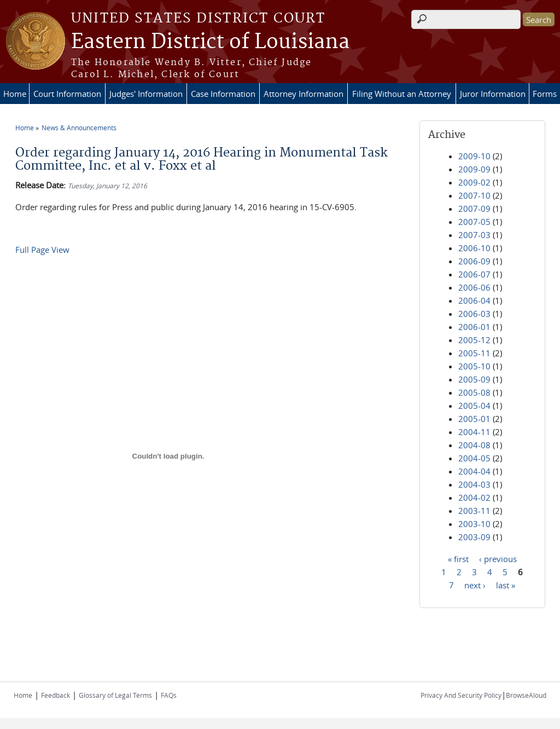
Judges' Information (146, 94)
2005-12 (474, 340)
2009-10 (474, 156)
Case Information (223, 94)
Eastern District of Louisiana (210, 42)
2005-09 (474, 379)
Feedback (56, 695)
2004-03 (474, 484)
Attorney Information (304, 94)
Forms (545, 94)
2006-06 (474, 287)
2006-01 (474, 327)
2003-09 (474, 537)
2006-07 (474, 274)
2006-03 (474, 314)
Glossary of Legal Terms (115, 695)
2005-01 (474, 419)
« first (458, 558)
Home (15, 94)
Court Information (67, 94)
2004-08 (474, 445)
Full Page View (42, 250)
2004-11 (474, 432)
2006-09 (474, 261)
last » (506, 585)
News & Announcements (79, 128)
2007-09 (474, 209)
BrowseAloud (526, 695)
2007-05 (474, 222)
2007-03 (474, 235)
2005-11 (474, 353)
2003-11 (474, 511)
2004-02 (474, 497)
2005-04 (474, 406)
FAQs (169, 695)
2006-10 (474, 248)
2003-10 (474, 524)
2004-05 (474, 458)
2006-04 (474, 300)
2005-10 (474, 366)
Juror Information (493, 94)
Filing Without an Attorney (402, 94)
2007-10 (474, 195)
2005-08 (474, 392)
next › (475, 585)
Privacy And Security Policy (461, 695)
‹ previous (498, 558)
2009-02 (474, 182)
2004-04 (474, 471)
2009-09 (474, 169)
